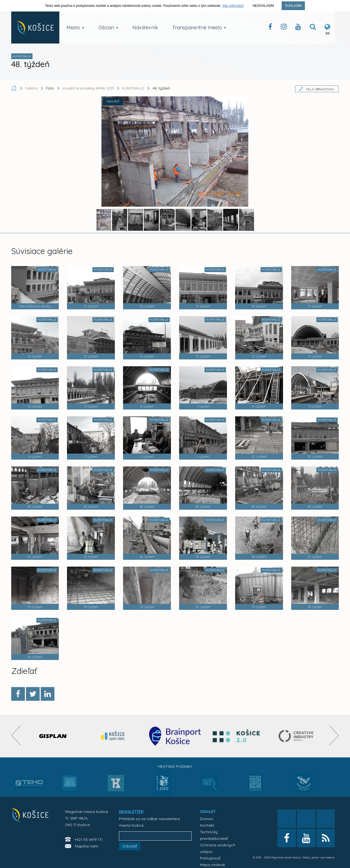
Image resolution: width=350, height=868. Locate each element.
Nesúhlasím (263, 6)
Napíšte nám (87, 846)
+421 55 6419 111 (89, 840)
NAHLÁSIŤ (113, 101)
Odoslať (130, 846)
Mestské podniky (175, 766)
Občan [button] (108, 28)
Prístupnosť (210, 858)
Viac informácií (233, 6)
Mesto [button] (75, 28)
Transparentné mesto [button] (199, 28)
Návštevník (145, 28)
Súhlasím (293, 6)
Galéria (32, 88)
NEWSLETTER (131, 812)
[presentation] (16, 735)
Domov (206, 819)
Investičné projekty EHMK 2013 (88, 88)
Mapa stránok (212, 865)
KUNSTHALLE (133, 88)
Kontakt (207, 825)
